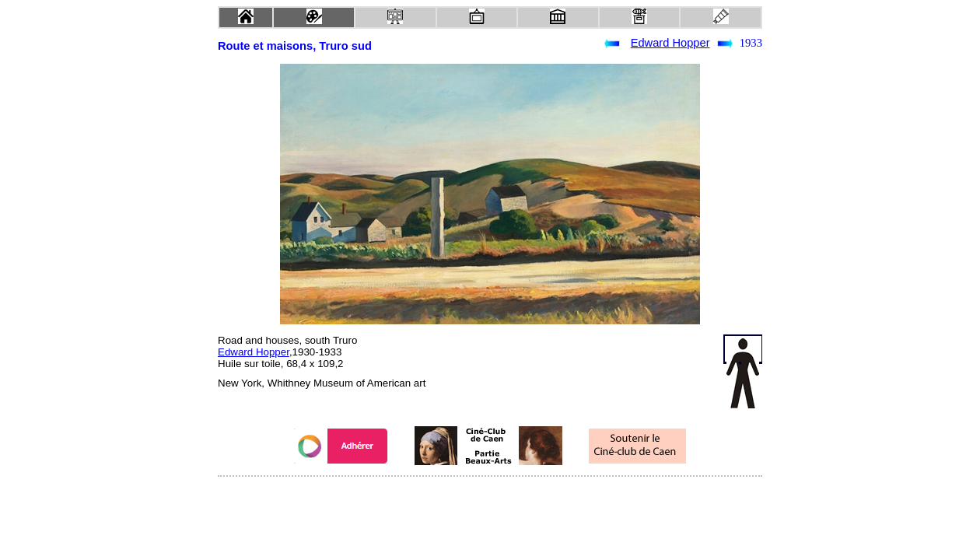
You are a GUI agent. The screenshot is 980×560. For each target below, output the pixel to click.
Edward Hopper (670, 43)
